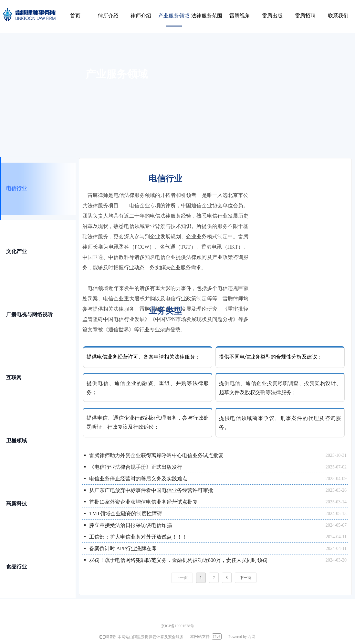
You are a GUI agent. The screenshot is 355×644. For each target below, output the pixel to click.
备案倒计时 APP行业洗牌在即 (123, 548)
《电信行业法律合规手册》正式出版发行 (136, 467)
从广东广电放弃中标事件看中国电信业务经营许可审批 (151, 490)
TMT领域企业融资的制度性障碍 (126, 514)
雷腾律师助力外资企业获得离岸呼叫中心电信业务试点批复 (156, 455)
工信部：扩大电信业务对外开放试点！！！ (138, 537)
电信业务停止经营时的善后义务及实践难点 (138, 479)
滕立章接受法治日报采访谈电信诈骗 (131, 525)
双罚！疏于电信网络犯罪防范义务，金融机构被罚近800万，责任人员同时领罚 (178, 560)
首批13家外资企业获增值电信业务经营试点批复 (143, 502)
